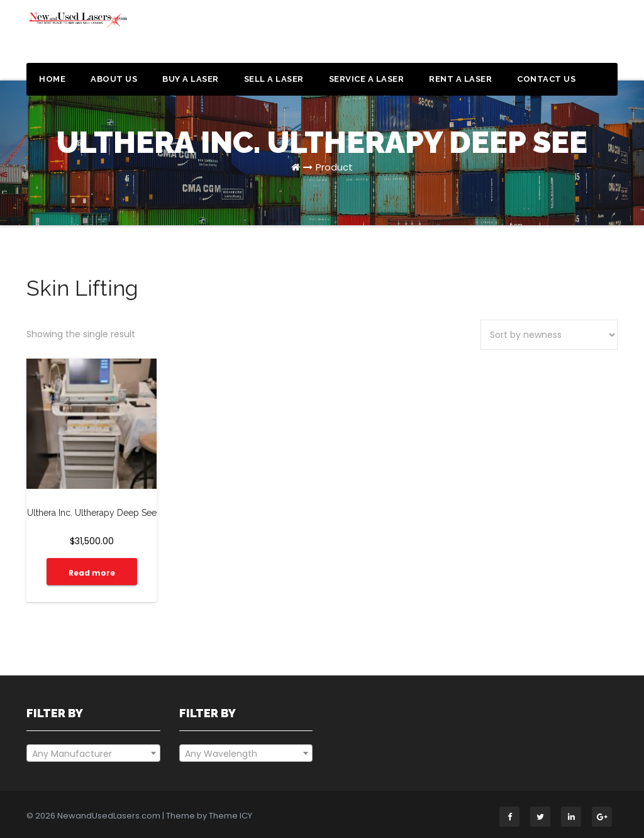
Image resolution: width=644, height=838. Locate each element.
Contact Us (546, 79)
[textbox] (93, 754)
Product (334, 167)
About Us (114, 79)
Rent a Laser (460, 79)
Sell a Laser (274, 79)
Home (52, 79)
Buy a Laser (191, 79)
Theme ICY (230, 816)
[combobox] (93, 753)
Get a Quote (569, 36)
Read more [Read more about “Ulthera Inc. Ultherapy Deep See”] (92, 573)
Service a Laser (367, 79)
